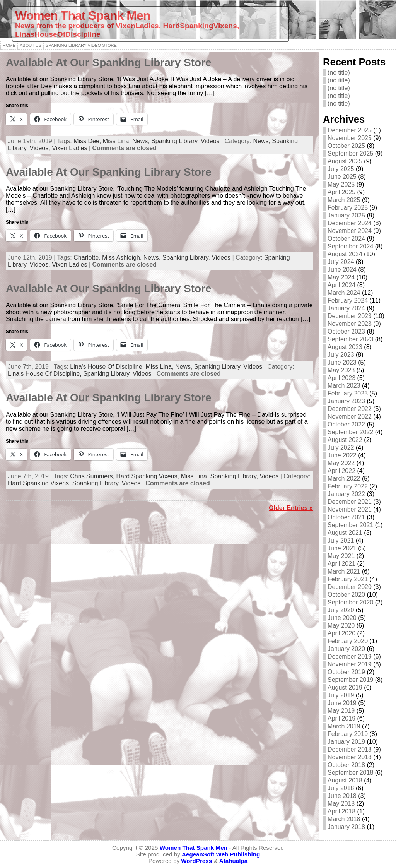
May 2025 (341, 184)
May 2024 (341, 277)
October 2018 (346, 765)
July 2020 (341, 610)
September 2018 (350, 773)
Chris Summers (91, 476)
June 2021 (342, 548)
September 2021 (350, 525)
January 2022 (346, 494)
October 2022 (346, 424)
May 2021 (341, 556)
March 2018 (344, 819)
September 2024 (350, 246)
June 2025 (342, 177)
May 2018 (341, 804)
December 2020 (350, 587)
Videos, (41, 148)
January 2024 (346, 308)
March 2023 (344, 386)
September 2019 (350, 680)
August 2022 (345, 440)
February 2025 (348, 208)
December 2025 (350, 130)
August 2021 (345, 533)
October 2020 (346, 595)
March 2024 (344, 293)
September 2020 (350, 602)
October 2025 (346, 146)
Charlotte (86, 258)
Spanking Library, (108, 374)
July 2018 (341, 788)
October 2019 (346, 672)
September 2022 (350, 432)
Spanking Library (174, 141)
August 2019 (345, 687)
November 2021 (350, 509)
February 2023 (348, 393)
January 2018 (346, 827)
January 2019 (346, 742)
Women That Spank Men (83, 15)
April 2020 (341, 633)
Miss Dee (86, 141)
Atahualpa (233, 861)
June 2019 (342, 703)
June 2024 (342, 270)
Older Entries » (291, 508)
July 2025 (341, 169)
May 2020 (341, 626)
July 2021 (341, 540)
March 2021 (344, 571)
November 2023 (350, 324)
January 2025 (346, 215)
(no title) (339, 73)
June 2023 (342, 362)
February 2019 (348, 734)
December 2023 (350, 316)
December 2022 (350, 409)
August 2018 (345, 780)
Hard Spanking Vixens (147, 476)
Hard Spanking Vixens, (40, 483)
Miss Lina (116, 141)
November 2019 (350, 664)
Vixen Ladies (69, 148)
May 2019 (341, 711)
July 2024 (341, 262)
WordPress (196, 861)
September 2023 (350, 339)
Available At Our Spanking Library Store (109, 62)
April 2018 (341, 811)
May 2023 (341, 370)
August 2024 (345, 254)
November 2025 (350, 138)
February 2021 (348, 579)
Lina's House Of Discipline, (45, 374)
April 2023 (341, 378)
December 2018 (350, 749)
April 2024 (341, 285)
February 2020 (348, 641)
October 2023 (346, 331)
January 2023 (346, 401)
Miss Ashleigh (121, 258)
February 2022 (348, 486)
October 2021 (346, 517)
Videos (210, 141)
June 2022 (342, 455)
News (140, 141)
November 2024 (350, 231)
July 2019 (341, 695)
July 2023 (341, 355)
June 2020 (342, 618)
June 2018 (342, 796)
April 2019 (341, 718)
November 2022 (350, 417)
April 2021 (341, 564)
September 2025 (350, 153)
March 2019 (344, 726)
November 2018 (350, 757)
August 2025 (345, 161)
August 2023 (345, 347)
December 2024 (350, 223)
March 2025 (344, 200)
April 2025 (341, 192)
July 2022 (341, 448)
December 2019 (350, 657)
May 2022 (341, 463)
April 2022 (341, 471)
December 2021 (350, 502)
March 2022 (344, 479)
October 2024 (346, 239)
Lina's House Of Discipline (106, 367)
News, (262, 141)
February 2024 (348, 300)
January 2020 (346, 649)
